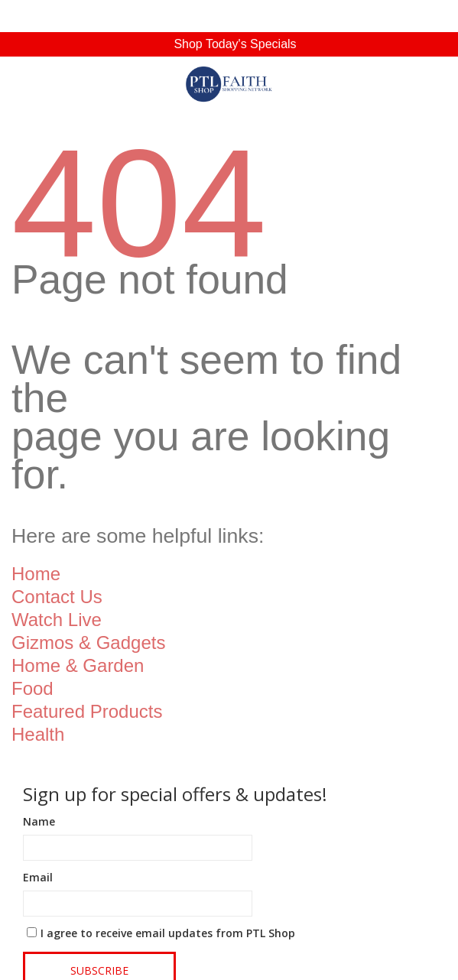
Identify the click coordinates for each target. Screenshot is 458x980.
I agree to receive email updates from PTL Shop (168, 933)
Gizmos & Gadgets (88, 643)
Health (38, 734)
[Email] (138, 904)
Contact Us (57, 597)
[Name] (138, 848)
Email (38, 877)
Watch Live (57, 620)
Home (36, 574)
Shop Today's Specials (235, 44)
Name (39, 821)
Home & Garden (78, 665)
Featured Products (87, 711)
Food (32, 688)
